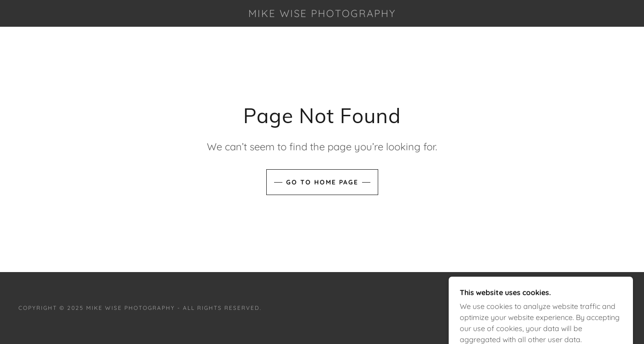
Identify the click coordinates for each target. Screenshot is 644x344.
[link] (322, 14)
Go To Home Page (322, 182)
